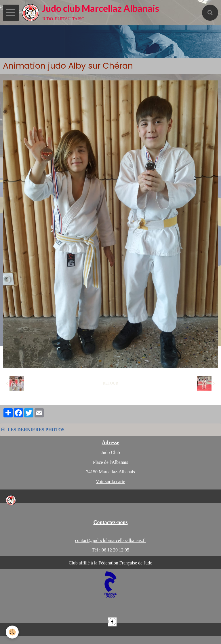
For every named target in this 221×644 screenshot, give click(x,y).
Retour (110, 383)
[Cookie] (12, 632)
